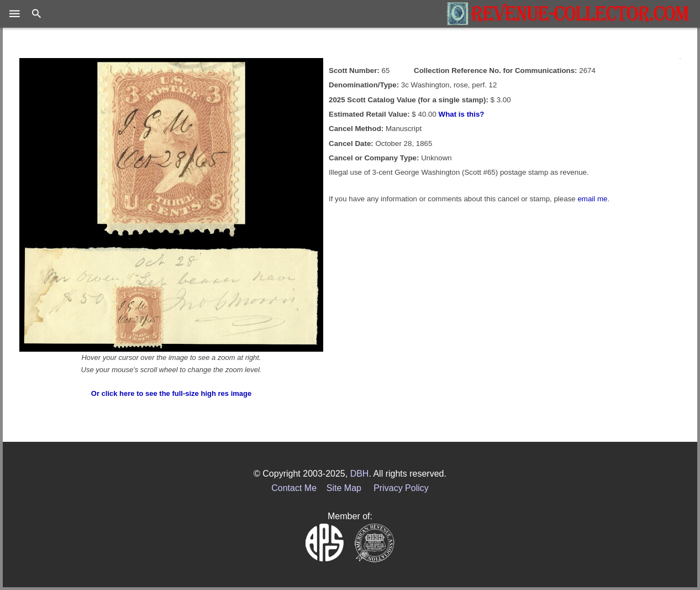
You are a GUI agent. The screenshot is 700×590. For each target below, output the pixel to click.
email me (592, 199)
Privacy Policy (401, 488)
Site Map (344, 488)
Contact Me (294, 488)
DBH (360, 474)
